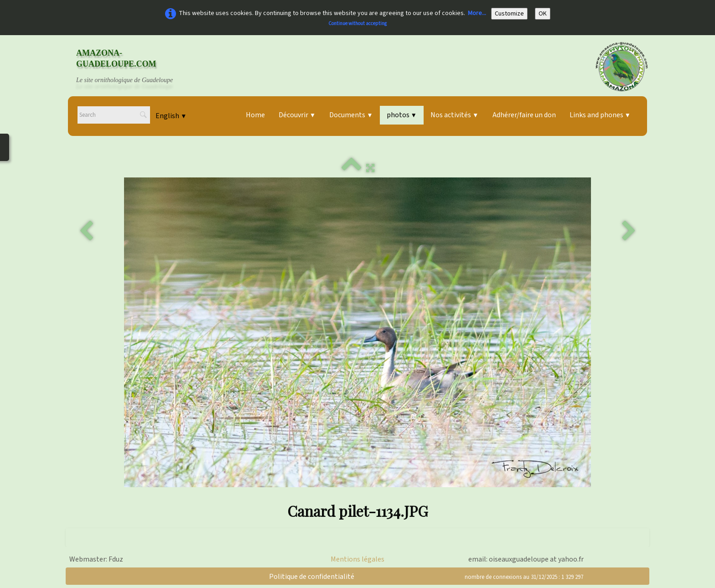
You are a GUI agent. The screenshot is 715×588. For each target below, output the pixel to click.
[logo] (133, 67)
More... (477, 13)
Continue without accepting (357, 23)
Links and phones (600, 115)
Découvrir (297, 115)
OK (543, 14)
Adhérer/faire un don (524, 115)
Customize (509, 14)
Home (255, 115)
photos (402, 115)
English (171, 116)
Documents (351, 115)
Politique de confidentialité (312, 577)
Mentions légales (357, 559)
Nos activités (454, 115)
